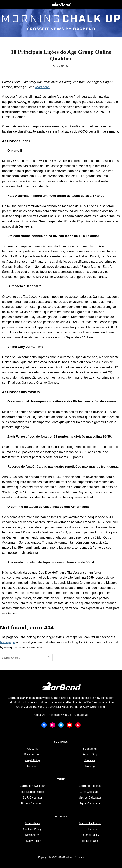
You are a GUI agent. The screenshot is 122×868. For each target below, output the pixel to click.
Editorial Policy (90, 835)
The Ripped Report (32, 792)
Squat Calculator (90, 803)
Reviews (90, 760)
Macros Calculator (90, 798)
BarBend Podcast (90, 786)
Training (90, 766)
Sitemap (79, 857)
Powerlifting (90, 754)
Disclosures (32, 835)
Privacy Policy (32, 841)
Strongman (90, 749)
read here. (43, 87)
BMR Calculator (32, 798)
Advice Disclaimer (90, 823)
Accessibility (32, 823)
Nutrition (32, 766)
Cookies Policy (32, 829)
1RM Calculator (90, 792)
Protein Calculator (32, 803)
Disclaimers (90, 829)
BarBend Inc (66, 857)
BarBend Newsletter (32, 786)
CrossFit (32, 749)
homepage (8, 642)
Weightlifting (32, 760)
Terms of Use (90, 841)
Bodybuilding (32, 754)
